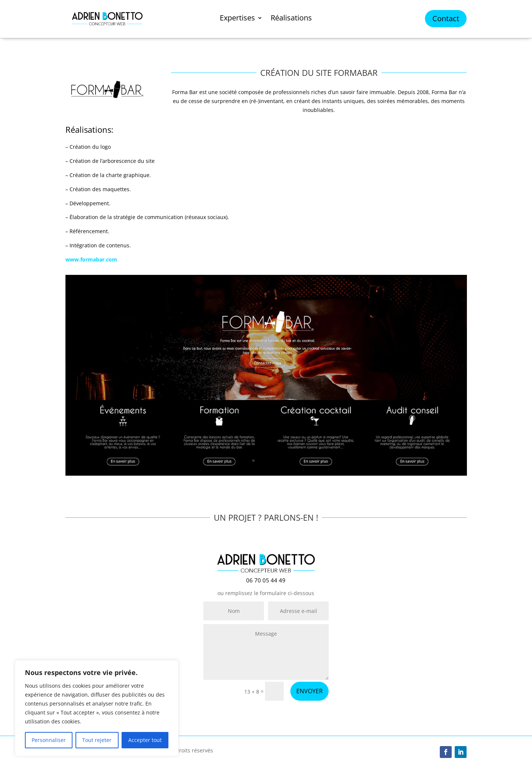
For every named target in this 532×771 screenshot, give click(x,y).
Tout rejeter (97, 740)
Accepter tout (145, 740)
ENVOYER (309, 691)
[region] (97, 708)
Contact (446, 18)
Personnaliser (49, 740)
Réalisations (291, 19)
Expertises (237, 19)
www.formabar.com (91, 259)
